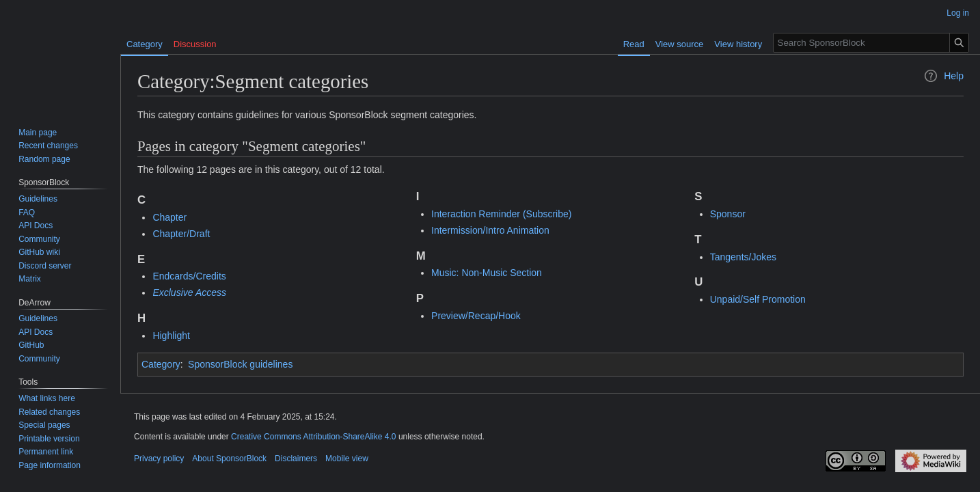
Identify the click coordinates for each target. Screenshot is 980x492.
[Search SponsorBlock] (871, 43)
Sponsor (728, 214)
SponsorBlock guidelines (240, 364)
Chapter (169, 217)
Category (161, 364)
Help (943, 76)
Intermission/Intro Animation (490, 230)
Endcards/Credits (189, 276)
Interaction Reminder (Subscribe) (501, 214)
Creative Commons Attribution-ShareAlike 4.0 (313, 437)
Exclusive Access (189, 292)
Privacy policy (159, 459)
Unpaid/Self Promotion (758, 299)
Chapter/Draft (181, 234)
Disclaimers (296, 459)
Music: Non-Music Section (487, 273)
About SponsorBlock (229, 459)
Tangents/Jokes (743, 257)
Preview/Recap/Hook (476, 316)
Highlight (171, 336)
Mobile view (347, 459)
